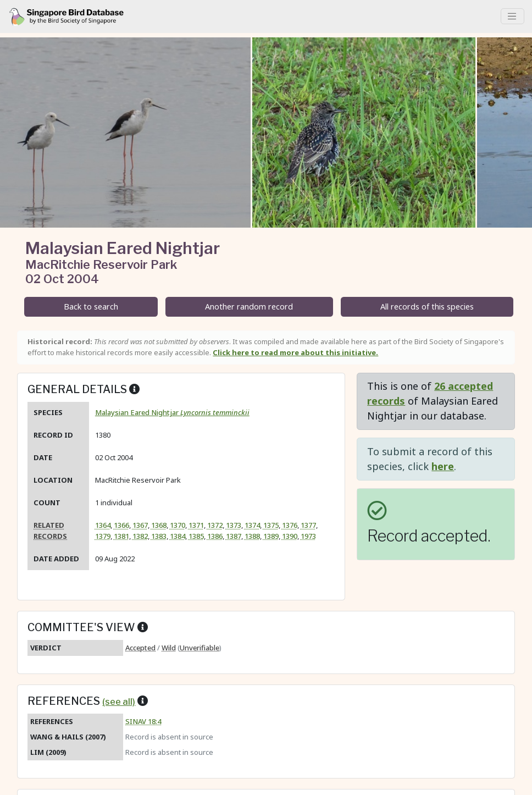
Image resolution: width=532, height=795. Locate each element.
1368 (159, 525)
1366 (121, 525)
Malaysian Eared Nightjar (172, 412)
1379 (103, 536)
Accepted (140, 648)
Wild (169, 648)
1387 (234, 536)
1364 (103, 525)
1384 (178, 536)
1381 (121, 536)
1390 (290, 536)
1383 (159, 536)
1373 (234, 525)
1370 (178, 525)
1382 (140, 536)
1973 (308, 536)
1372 (215, 525)
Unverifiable (199, 648)
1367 (140, 525)
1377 (308, 525)
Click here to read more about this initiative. (295, 352)
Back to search (91, 307)
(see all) (119, 702)
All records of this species (427, 307)
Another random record (249, 307)
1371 (196, 525)
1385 (196, 536)
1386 (215, 536)
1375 (271, 525)
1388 (252, 536)
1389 (271, 536)
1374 (252, 525)
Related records (50, 530)
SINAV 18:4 (143, 721)
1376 (290, 525)
